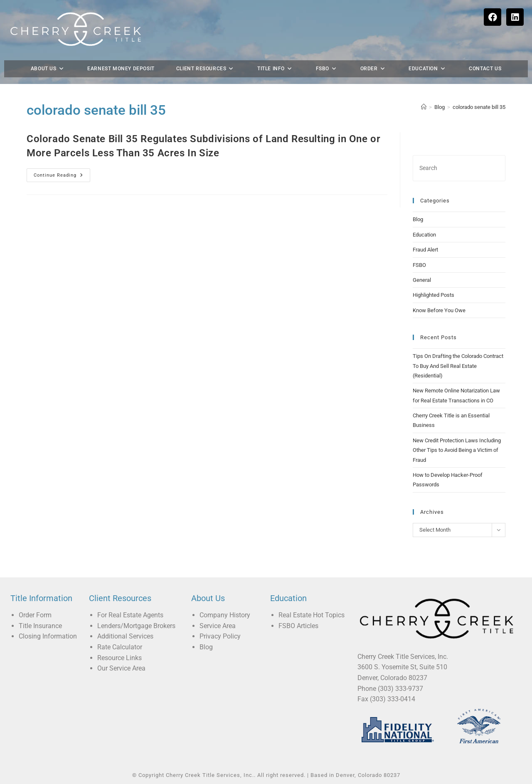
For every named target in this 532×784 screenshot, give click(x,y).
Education (424, 235)
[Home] (424, 107)
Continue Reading (62, 173)
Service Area (218, 626)
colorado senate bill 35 (479, 107)
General (422, 280)
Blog (418, 219)
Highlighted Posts (433, 295)
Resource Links (119, 658)
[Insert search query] (459, 168)
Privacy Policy (220, 636)
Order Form (35, 615)
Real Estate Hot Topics (312, 615)
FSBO (419, 265)
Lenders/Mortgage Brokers (136, 626)
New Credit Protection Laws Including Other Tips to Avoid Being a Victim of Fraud (457, 450)
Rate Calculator (120, 647)
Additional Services (125, 636)
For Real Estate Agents (130, 615)
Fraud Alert (425, 250)
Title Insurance (40, 626)
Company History (225, 615)
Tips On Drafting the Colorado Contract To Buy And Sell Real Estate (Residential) (458, 366)
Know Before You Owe (439, 310)
